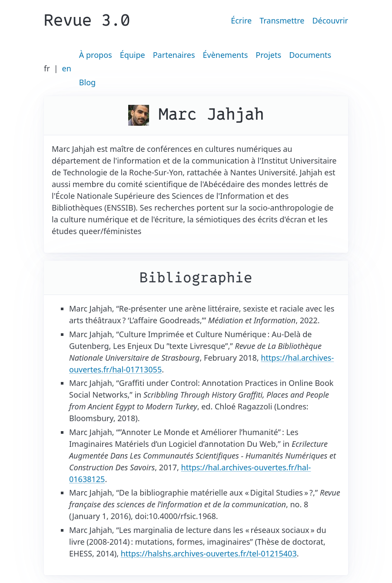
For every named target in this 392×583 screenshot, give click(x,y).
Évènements (226, 55)
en (67, 68)
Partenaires (174, 55)
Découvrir (330, 20)
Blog (87, 82)
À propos (96, 55)
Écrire (241, 20)
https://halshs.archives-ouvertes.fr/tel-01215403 (209, 553)
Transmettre (282, 20)
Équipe (133, 55)
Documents (310, 55)
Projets (268, 55)
